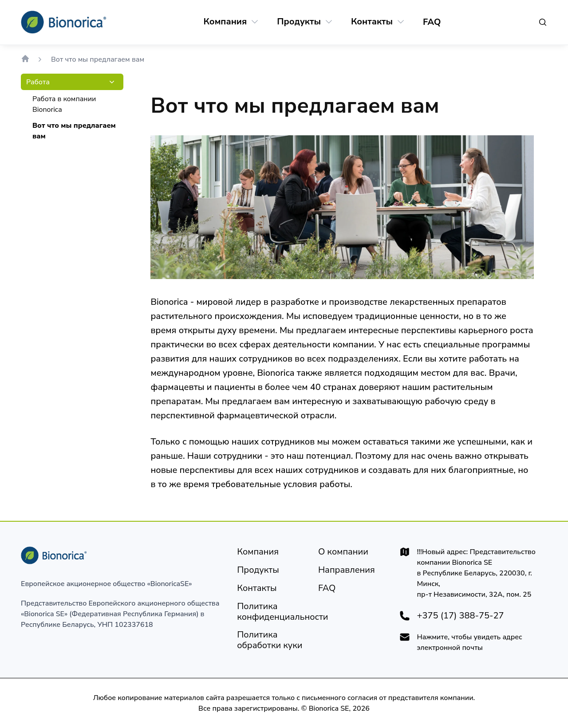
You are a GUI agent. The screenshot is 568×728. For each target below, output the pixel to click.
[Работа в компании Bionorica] (74, 104)
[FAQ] (432, 22)
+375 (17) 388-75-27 (461, 616)
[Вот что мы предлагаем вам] (74, 131)
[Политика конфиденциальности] (282, 612)
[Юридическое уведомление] (343, 552)
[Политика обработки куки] (270, 640)
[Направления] (347, 570)
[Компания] (225, 22)
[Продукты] (299, 22)
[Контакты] (372, 22)
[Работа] (38, 82)
